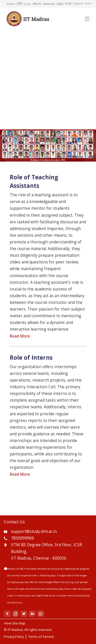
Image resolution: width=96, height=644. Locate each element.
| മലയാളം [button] (48, 4)
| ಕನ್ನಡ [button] (59, 4)
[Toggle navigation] (87, 19)
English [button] (11, 4)
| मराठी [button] (67, 4)
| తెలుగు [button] (36, 4)
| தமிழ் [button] (27, 4)
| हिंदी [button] (19, 4)
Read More (20, 336)
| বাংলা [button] (87, 4)
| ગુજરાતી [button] (77, 4)
